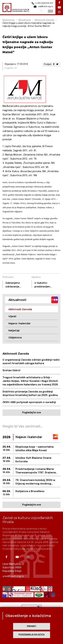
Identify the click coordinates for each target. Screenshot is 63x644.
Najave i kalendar (19, 323)
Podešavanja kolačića (32, 635)
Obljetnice (15, 337)
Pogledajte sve (32, 413)
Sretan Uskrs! (11, 371)
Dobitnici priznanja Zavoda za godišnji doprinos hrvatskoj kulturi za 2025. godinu (30, 394)
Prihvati (32, 626)
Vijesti (12, 316)
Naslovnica (8, 20)
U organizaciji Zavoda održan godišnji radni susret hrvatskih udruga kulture (31, 362)
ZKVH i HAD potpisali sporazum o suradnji (29, 402)
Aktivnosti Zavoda (44, 20)
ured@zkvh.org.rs (13, 576)
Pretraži (42, 11)
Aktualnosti (25, 20)
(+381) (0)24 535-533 (42, 3)
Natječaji (14, 330)
